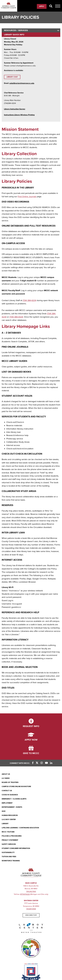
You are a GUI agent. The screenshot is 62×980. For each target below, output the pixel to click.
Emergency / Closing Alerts (14, 799)
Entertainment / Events (12, 807)
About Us (6, 774)
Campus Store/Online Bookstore (16, 787)
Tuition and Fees (9, 857)
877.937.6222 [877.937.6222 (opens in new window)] (25, 894)
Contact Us (7, 791)
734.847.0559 (31, 909)
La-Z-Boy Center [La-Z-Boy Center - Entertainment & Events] (9, 819)
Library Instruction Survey (15, 109)
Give (4, 811)
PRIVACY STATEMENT (10, 840)
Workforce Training (11, 861)
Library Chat (12, 77)
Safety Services (9, 844)
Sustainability (8, 852)
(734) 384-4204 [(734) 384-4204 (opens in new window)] (29, 300)
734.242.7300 (31, 892)
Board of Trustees (10, 782)
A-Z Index (6, 778)
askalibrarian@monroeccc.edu (22, 83)
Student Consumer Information (16, 848)
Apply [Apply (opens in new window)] (42, 6)
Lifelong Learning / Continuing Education (20, 828)
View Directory (31, 915)
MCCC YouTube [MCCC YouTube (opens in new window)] (8, 832)
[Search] (51, 6)
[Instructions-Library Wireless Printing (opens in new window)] (19, 115)
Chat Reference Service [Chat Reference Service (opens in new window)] (14, 93)
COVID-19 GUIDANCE (10, 795)
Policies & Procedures (12, 836)
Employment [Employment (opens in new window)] (7, 803)
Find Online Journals (27, 197)
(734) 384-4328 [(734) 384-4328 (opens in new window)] (16, 317)
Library (5, 824)
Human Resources (10, 815)
